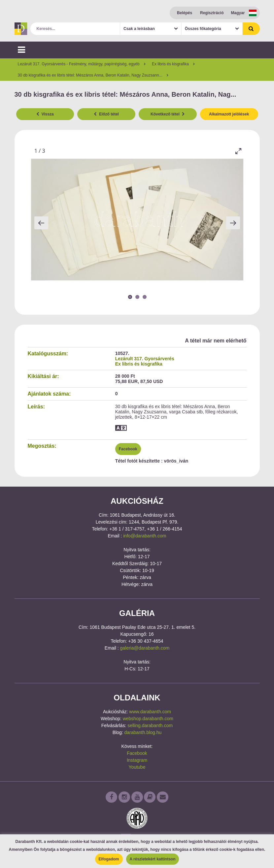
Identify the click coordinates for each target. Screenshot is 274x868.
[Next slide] (233, 223)
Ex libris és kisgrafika (139, 364)
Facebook (128, 449)
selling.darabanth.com (150, 725)
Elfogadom (109, 859)
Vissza (45, 114)
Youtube (137, 767)
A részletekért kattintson (153, 859)
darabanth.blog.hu (143, 732)
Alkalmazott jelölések (229, 114)
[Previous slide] (41, 223)
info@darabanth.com (145, 536)
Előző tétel (106, 114)
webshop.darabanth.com (148, 719)
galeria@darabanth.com (145, 648)
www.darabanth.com (150, 712)
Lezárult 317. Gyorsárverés (145, 359)
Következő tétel (168, 114)
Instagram (137, 760)
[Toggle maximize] (238, 151)
